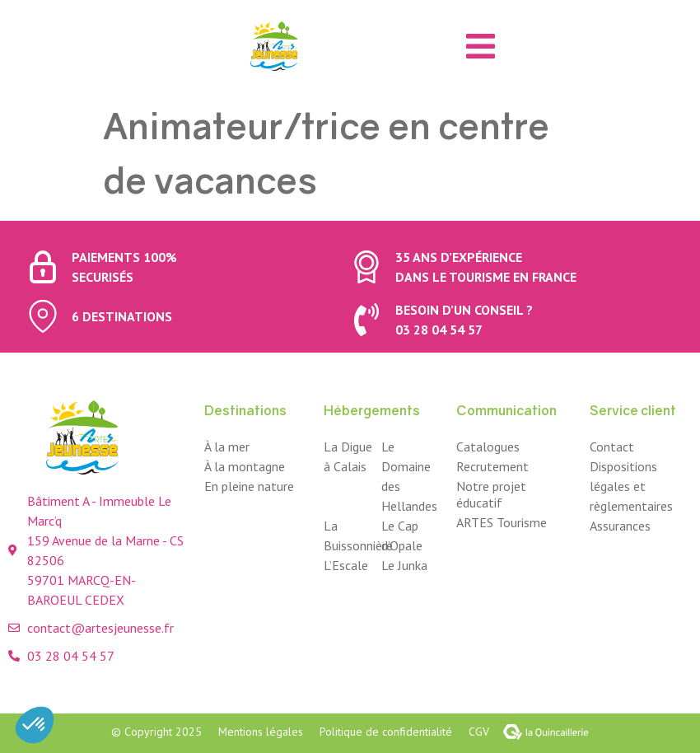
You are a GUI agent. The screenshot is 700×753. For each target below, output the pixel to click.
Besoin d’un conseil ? (464, 310)
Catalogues (488, 447)
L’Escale (346, 565)
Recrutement (492, 466)
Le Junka (404, 565)
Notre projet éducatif (491, 494)
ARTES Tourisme (502, 522)
